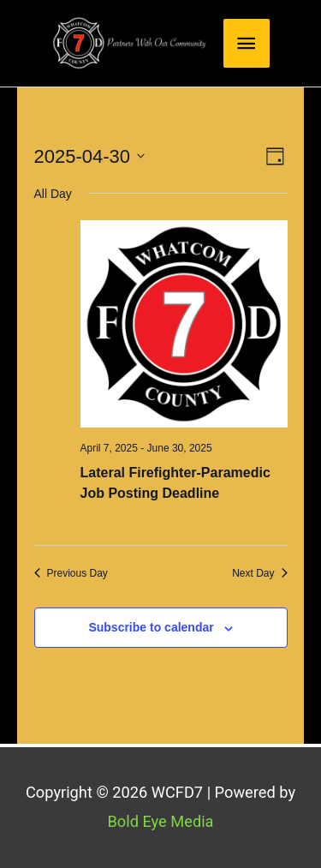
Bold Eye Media (160, 821)
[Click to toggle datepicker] (90, 156)
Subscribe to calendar (151, 627)
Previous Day (71, 573)
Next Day (259, 573)
